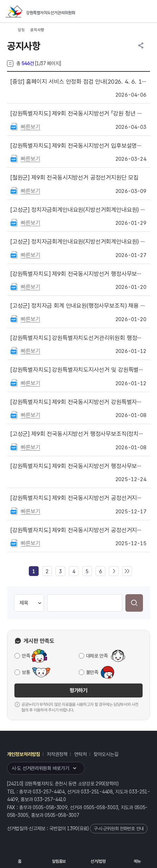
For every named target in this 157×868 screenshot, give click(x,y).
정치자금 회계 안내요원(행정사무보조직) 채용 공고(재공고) (78, 306)
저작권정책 (57, 754)
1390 (73, 828)
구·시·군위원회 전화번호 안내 (119, 829)
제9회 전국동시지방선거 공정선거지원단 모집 (75, 178)
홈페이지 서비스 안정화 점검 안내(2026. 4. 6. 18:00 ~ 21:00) (78, 82)
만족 (26, 656)
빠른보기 (30, 127)
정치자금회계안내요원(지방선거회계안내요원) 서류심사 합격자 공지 (78, 242)
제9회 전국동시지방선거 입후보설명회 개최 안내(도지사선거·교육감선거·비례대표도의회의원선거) (78, 146)
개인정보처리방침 (24, 754)
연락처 (80, 754)
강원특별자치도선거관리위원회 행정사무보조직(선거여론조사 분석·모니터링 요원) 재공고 (78, 338)
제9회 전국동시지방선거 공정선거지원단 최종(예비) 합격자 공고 (78, 498)
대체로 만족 (97, 656)
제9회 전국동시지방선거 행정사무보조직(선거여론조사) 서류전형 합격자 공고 (78, 274)
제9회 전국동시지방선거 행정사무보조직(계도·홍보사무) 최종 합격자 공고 (78, 466)
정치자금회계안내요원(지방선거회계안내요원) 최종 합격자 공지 (78, 210)
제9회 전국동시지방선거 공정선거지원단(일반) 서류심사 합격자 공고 (78, 530)
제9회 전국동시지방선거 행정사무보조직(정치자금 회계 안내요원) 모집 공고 (78, 434)
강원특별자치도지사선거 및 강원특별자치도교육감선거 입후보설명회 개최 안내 (78, 370)
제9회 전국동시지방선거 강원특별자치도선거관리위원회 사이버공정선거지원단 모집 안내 (78, 402)
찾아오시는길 (106, 754)
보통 (26, 672)
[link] (34, 571)
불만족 (92, 672)
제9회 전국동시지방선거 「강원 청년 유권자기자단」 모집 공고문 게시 (78, 113)
